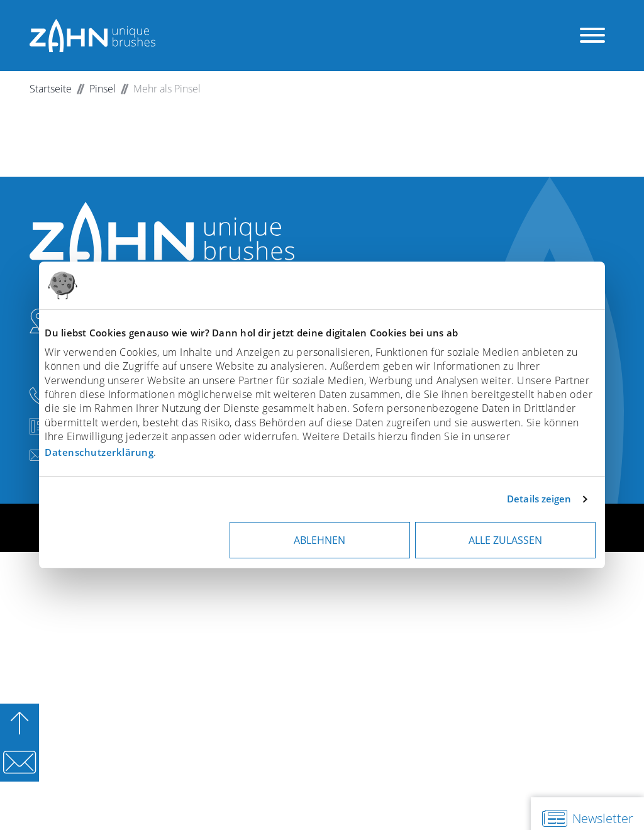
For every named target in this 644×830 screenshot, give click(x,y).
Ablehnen (319, 540)
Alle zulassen (505, 540)
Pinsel (103, 89)
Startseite (51, 89)
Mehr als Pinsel (167, 89)
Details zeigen (539, 499)
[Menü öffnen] (592, 36)
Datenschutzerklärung (99, 452)
